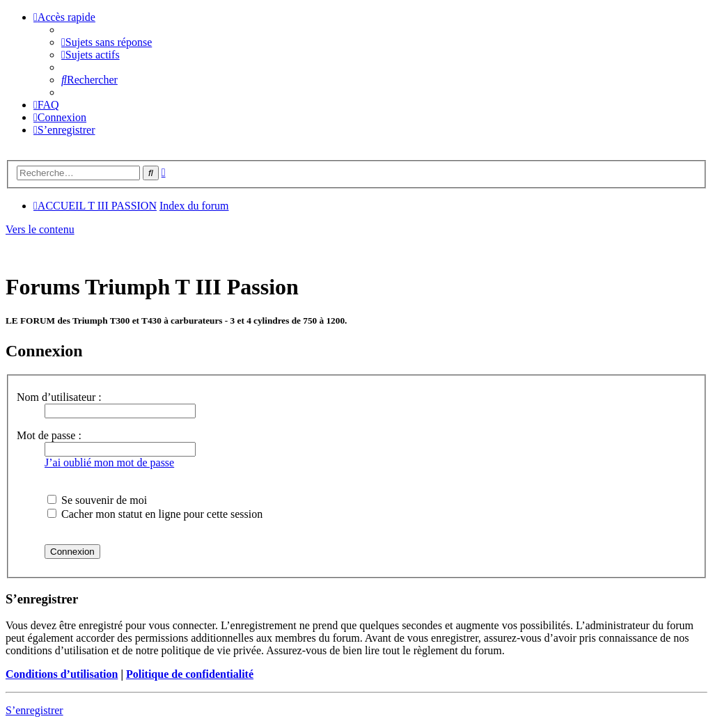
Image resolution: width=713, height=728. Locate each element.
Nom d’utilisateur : (59, 397)
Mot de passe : (49, 435)
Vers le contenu (40, 229)
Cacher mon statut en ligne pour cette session (155, 514)
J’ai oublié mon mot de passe (109, 462)
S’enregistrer (34, 710)
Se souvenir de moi (97, 500)
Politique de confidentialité (190, 674)
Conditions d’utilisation (62, 674)
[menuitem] (107, 42)
